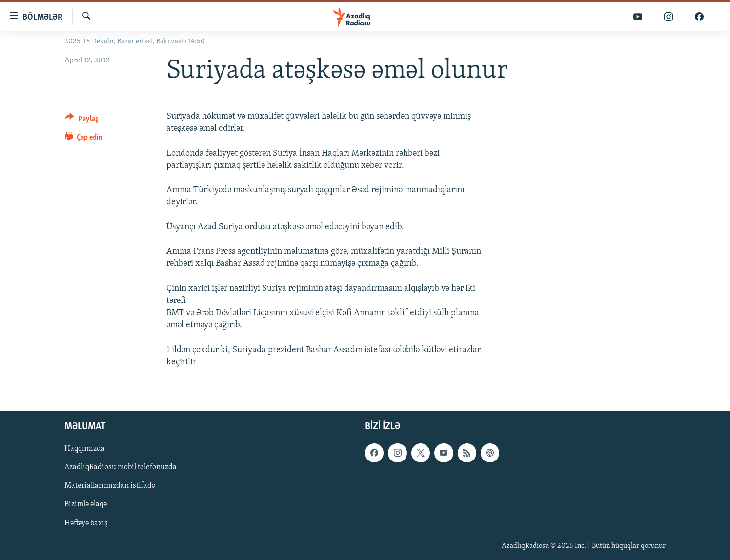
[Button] (82, 120)
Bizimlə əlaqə (86, 504)
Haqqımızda (85, 449)
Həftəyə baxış (86, 523)
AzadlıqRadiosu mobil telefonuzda (121, 467)
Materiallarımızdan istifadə (110, 486)
